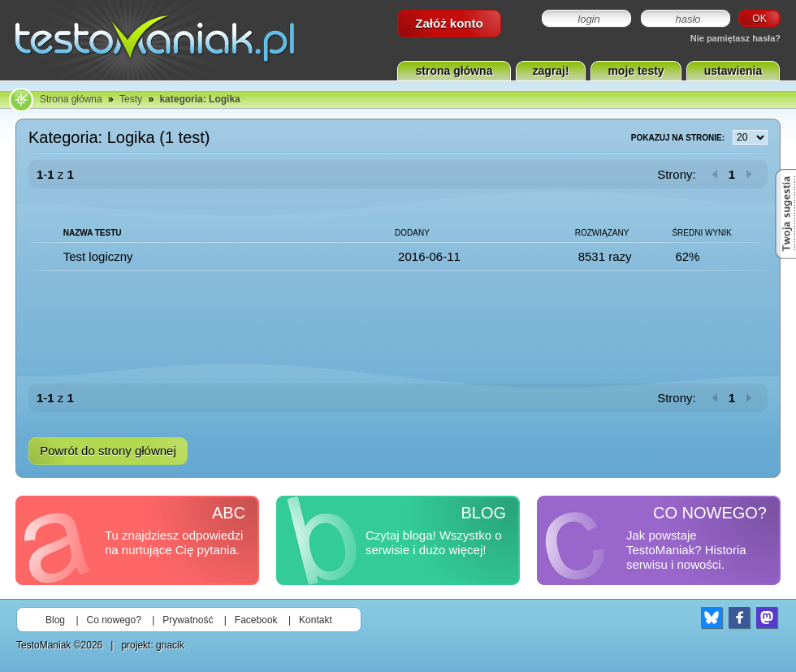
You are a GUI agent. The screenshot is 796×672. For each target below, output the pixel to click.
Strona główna (71, 99)
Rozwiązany (602, 233)
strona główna (454, 71)
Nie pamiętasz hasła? (735, 38)
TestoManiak (43, 645)
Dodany (412, 233)
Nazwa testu (93, 233)
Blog (55, 620)
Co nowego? (114, 620)
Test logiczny (98, 256)
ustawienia (733, 71)
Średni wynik (701, 233)
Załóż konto (449, 23)
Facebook (256, 620)
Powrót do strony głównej (108, 451)
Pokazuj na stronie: (699, 138)
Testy (131, 99)
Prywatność (188, 620)
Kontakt (316, 620)
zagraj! (550, 71)
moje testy (636, 71)
